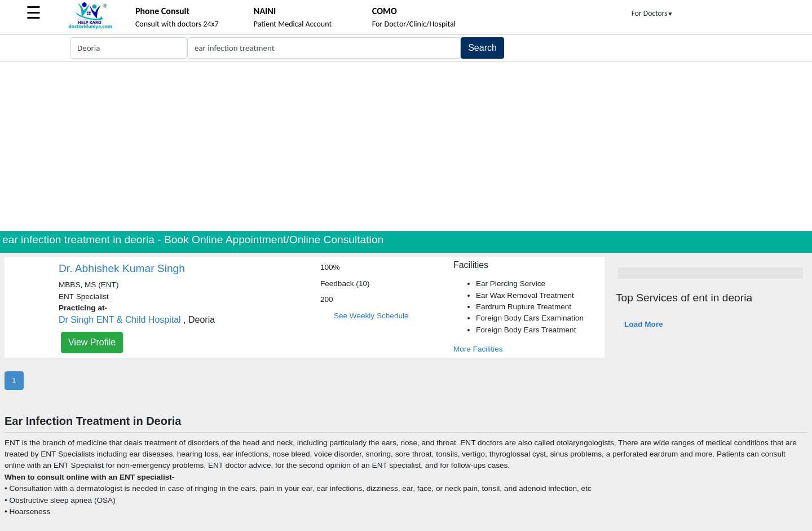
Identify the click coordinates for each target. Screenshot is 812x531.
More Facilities (478, 349)
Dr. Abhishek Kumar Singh (122, 268)
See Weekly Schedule (371, 316)
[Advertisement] (406, 146)
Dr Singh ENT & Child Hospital (120, 320)
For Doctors (652, 13)
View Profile (92, 342)
